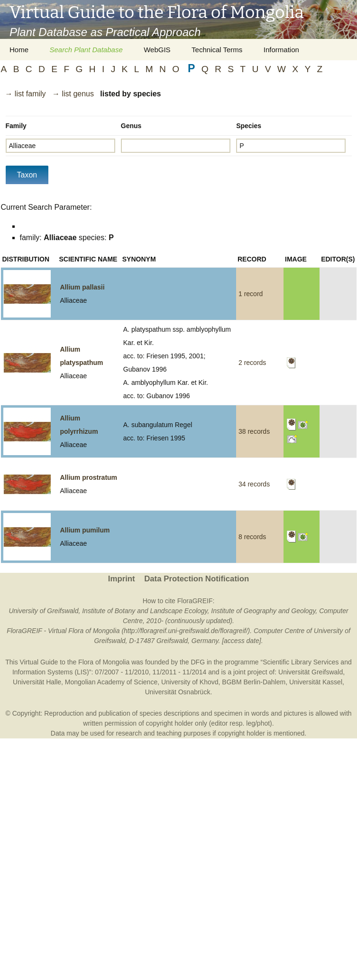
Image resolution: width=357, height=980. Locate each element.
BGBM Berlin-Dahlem (254, 682)
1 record (251, 294)
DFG (198, 662)
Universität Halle (37, 682)
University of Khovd (190, 682)
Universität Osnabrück (178, 692)
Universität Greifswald (311, 672)
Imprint (122, 579)
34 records (254, 484)
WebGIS (157, 50)
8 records (252, 537)
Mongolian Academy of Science (111, 682)
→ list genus (73, 94)
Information (281, 50)
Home (19, 50)
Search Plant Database (86, 50)
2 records (252, 363)
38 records (254, 431)
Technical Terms (217, 50)
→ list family (25, 94)
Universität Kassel (316, 682)
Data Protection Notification (197, 579)
